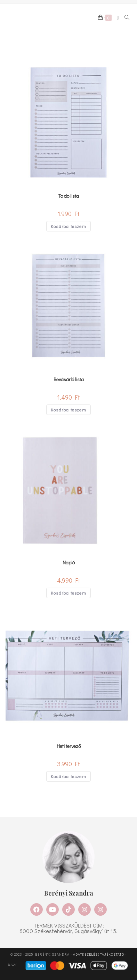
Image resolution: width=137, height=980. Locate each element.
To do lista (69, 196)
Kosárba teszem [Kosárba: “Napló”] (68, 593)
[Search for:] (125, 18)
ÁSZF (13, 965)
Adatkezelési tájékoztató (99, 954)
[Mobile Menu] (115, 18)
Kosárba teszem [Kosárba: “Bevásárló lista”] (68, 410)
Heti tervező (69, 746)
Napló (69, 562)
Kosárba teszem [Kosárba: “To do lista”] (68, 226)
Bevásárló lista (69, 379)
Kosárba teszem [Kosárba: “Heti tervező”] (68, 776)
